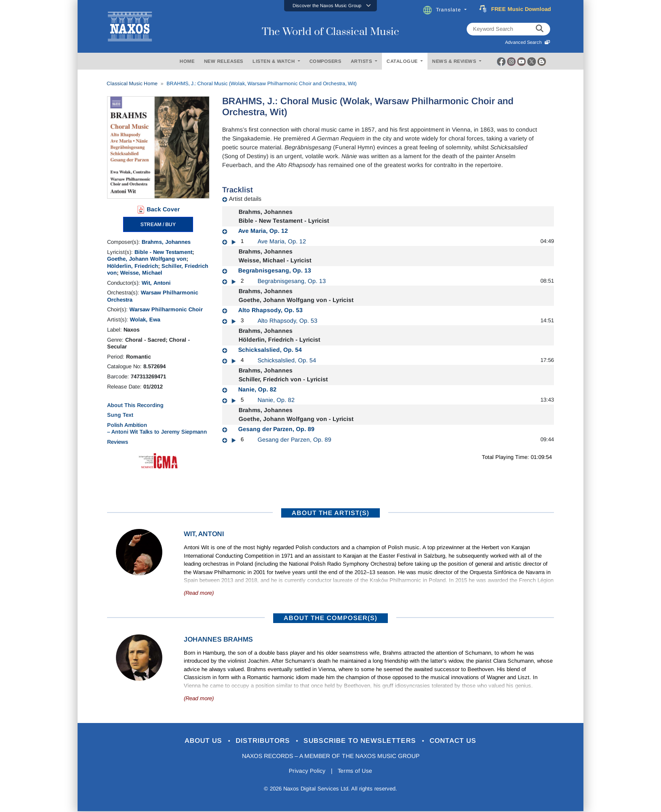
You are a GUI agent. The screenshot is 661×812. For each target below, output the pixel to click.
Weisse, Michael (141, 273)
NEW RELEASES (224, 61)
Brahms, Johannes (166, 242)
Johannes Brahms (218, 639)
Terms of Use (356, 771)
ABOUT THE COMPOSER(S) (330, 618)
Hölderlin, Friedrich (133, 266)
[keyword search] (540, 29)
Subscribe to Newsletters (363, 741)
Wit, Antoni (156, 283)
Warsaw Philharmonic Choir (166, 309)
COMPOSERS (325, 61)
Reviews (118, 442)
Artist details (245, 199)
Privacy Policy (306, 771)
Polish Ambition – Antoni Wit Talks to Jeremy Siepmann (157, 428)
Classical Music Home (132, 84)
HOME (187, 61)
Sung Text (120, 415)
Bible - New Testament (163, 252)
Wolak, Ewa (145, 320)
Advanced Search (528, 42)
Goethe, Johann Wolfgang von (147, 259)
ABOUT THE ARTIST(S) (330, 513)
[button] (330, 6)
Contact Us (461, 741)
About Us (197, 741)
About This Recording (135, 405)
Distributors (261, 741)
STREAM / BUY (158, 224)
